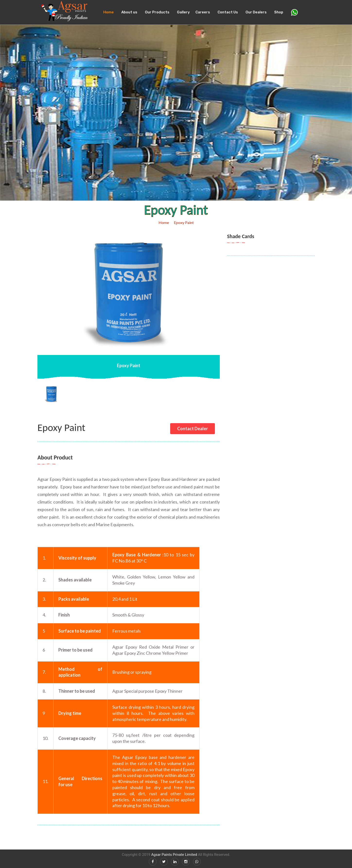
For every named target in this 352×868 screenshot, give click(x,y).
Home (109, 12)
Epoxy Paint (184, 222)
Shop (279, 12)
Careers (203, 12)
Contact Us (228, 12)
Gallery (183, 12)
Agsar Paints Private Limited (174, 855)
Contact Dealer (193, 429)
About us (129, 12)
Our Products (157, 12)
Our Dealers (256, 12)
